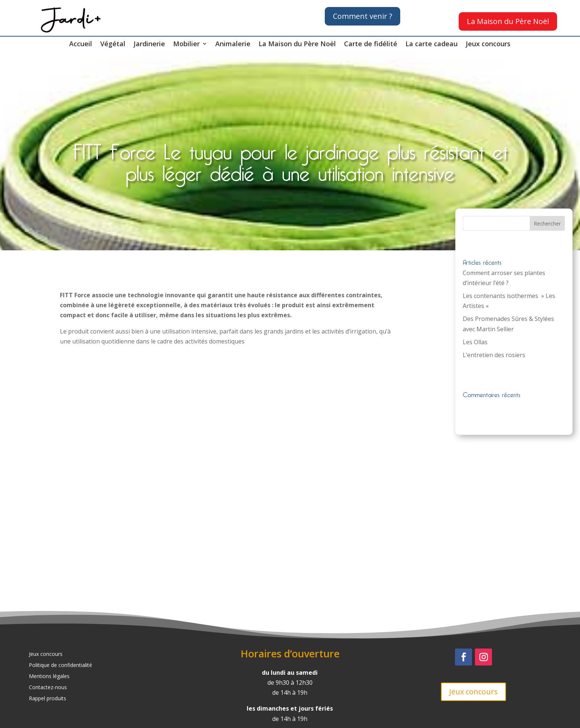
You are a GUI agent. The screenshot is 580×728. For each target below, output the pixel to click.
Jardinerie (149, 45)
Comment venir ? (362, 16)
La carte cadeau (431, 45)
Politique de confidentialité (60, 666)
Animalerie (233, 45)
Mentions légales (49, 677)
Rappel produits (48, 699)
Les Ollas (475, 342)
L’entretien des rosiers (494, 355)
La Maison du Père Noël (508, 21)
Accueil (81, 45)
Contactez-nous (48, 688)
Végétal (113, 45)
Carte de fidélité (371, 45)
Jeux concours (488, 45)
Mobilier (186, 45)
